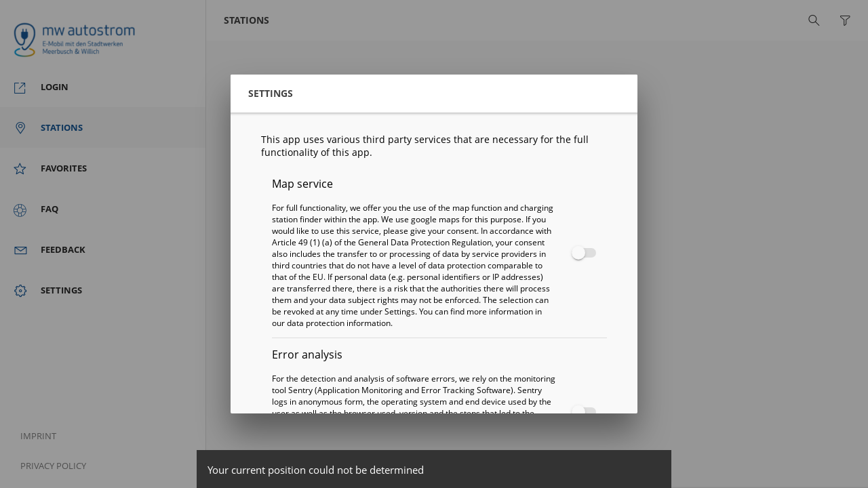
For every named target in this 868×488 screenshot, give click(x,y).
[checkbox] (581, 253)
